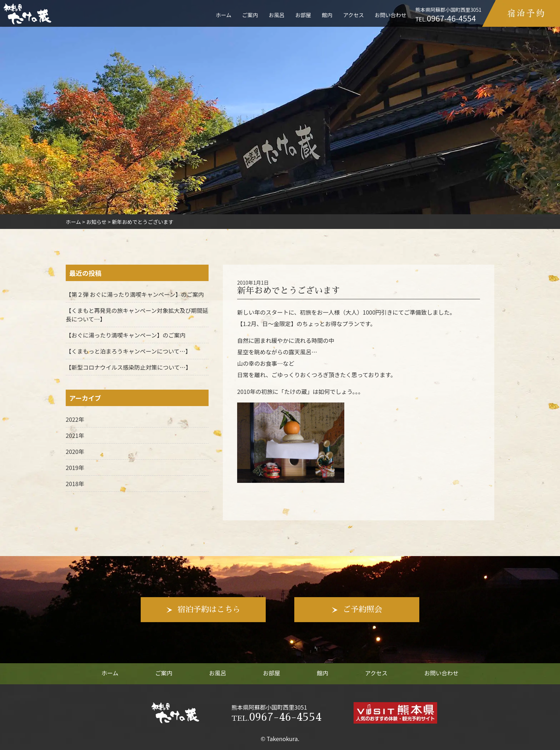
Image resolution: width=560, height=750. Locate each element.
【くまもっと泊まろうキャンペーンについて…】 (128, 351)
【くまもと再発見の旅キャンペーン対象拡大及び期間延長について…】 (137, 315)
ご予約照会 (362, 610)
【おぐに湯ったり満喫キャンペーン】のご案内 (126, 335)
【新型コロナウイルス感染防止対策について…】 (129, 367)
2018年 (75, 484)
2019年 (75, 467)
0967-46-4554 (276, 717)
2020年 (75, 451)
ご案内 (250, 15)
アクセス (354, 15)
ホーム (224, 15)
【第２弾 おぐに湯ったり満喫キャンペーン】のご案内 (135, 294)
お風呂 (276, 15)
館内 (327, 15)
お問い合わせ (391, 15)
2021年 (75, 435)
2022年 (75, 419)
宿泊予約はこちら (209, 610)
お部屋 (303, 15)
